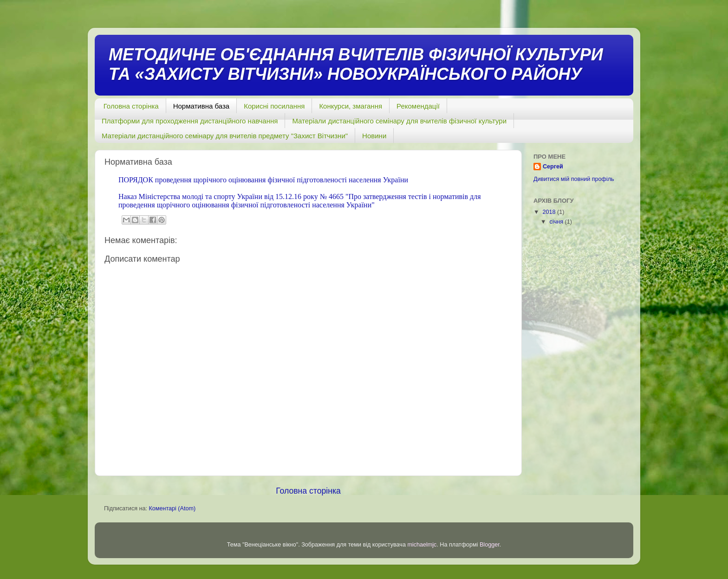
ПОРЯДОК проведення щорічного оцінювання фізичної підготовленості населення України (263, 180)
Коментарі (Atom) (172, 508)
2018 (550, 212)
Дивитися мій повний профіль (574, 179)
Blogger (490, 545)
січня (557, 222)
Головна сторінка (131, 106)
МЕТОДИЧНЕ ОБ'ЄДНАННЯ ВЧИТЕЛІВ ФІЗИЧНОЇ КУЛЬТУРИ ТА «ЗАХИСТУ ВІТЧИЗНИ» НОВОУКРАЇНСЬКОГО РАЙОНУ (356, 64)
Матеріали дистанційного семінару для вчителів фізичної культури (399, 121)
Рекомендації (418, 106)
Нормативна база (201, 106)
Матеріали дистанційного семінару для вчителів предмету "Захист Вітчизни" (225, 136)
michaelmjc (422, 545)
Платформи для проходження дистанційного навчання (190, 121)
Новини (374, 136)
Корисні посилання (274, 106)
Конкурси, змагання (351, 106)
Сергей (553, 167)
